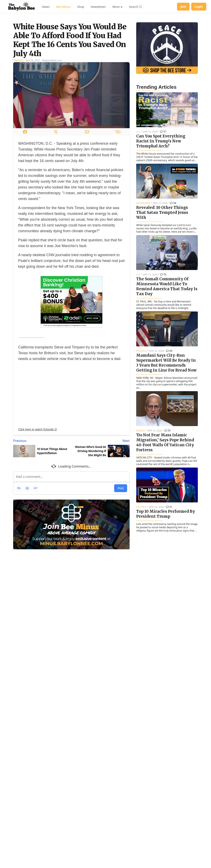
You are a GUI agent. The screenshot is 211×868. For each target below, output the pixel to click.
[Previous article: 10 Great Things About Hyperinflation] (42, 488)
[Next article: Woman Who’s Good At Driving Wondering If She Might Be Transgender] (101, 488)
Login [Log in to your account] (199, 7)
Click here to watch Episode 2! (38, 477)
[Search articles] (135, 7)
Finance (18, 108)
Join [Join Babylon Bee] (183, 7)
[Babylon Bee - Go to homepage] (21, 7)
